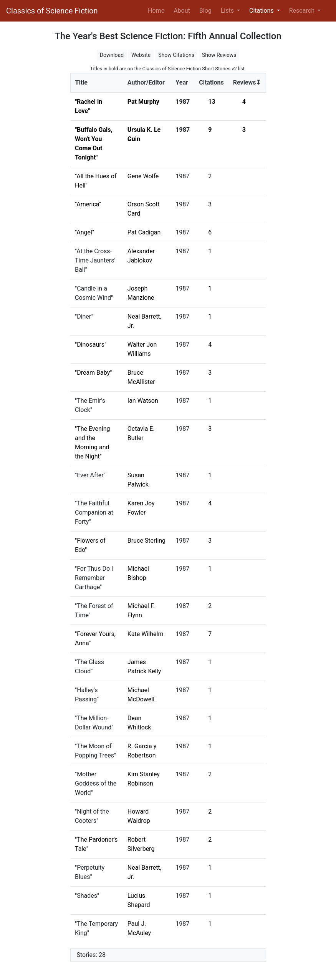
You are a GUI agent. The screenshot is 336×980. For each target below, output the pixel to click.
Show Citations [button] (176, 55)
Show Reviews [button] (219, 55)
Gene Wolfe (143, 176)
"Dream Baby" (93, 373)
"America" (88, 204)
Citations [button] (262, 11)
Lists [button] (228, 11)
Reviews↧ (247, 82)
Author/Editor (146, 82)
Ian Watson (143, 401)
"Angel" (84, 232)
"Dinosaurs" (91, 345)
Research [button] (303, 11)
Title (81, 82)
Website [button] (141, 55)
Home (158, 10)
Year (182, 82)
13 (212, 102)
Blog (205, 11)
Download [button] (112, 55)
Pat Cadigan (144, 232)
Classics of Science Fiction (52, 11)
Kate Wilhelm (146, 634)
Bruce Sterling (146, 541)
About (182, 11)
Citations (211, 82)
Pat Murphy (143, 102)
